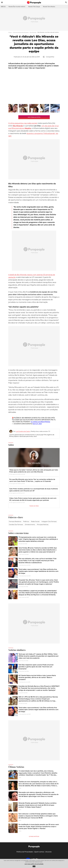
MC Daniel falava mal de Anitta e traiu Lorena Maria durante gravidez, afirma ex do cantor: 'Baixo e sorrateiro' (37, 678)
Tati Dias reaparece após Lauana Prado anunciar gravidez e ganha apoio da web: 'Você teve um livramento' (36, 667)
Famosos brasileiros (15, 522)
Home (10, 32)
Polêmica (26, 522)
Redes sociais (35, 522)
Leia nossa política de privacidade (34, 864)
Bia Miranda (33, 32)
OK (34, 866)
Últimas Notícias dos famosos (21, 32)
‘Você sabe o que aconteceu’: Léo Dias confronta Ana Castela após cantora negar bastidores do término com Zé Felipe (38, 571)
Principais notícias (43, 525)
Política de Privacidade (25, 852)
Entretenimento (30, 525)
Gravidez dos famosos (16, 525)
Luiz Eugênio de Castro (23, 431)
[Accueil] (34, 2)
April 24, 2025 (37, 424)
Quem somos (39, 852)
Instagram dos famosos (49, 522)
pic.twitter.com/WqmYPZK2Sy (41, 422)
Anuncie (49, 852)
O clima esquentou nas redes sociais (23, 123)
